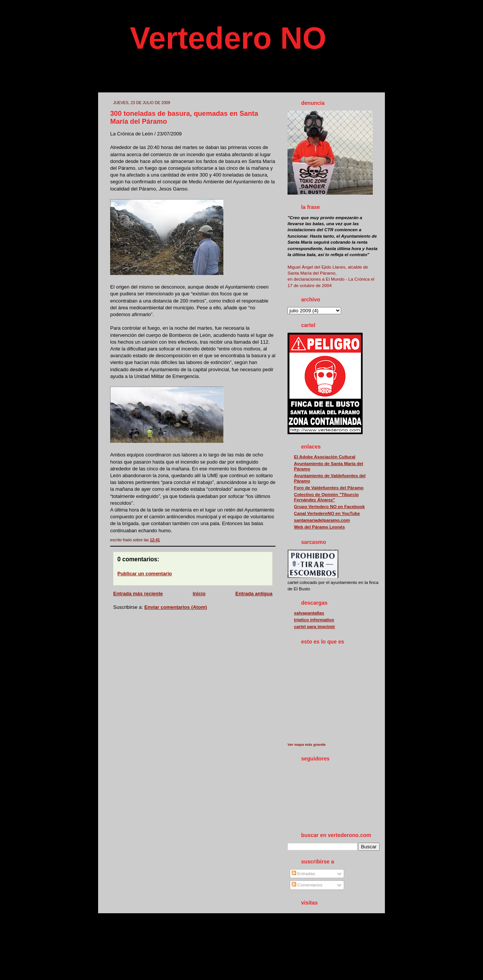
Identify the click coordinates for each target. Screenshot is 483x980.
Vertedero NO (228, 38)
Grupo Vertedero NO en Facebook (329, 506)
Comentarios (307, 885)
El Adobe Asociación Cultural (325, 457)
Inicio (199, 594)
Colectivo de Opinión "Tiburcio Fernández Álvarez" (326, 497)
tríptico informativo (314, 620)
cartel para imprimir (315, 626)
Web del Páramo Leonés (319, 527)
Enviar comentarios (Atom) (175, 607)
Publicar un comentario (145, 574)
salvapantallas (309, 613)
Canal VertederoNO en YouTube (327, 513)
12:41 (155, 540)
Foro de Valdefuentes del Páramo (329, 488)
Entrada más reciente (138, 594)
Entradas (303, 873)
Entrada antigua (254, 594)
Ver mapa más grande (307, 744)
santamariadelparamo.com (322, 520)
